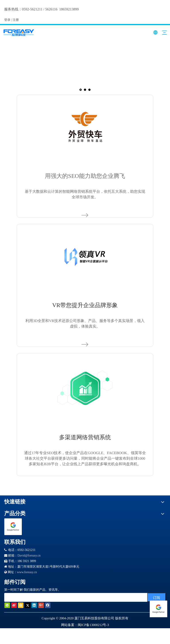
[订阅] (156, 597)
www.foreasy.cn (27, 572)
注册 (16, 20)
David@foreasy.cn (29, 556)
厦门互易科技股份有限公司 (94, 618)
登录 (7, 20)
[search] (77, 597)
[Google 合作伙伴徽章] (13, 527)
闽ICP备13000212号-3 (93, 625)
